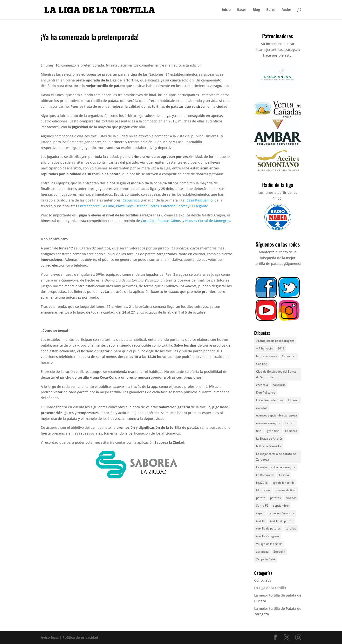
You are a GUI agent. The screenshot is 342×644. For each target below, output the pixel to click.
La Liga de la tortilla (270, 588)
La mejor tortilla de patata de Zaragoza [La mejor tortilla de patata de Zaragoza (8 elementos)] (276, 457)
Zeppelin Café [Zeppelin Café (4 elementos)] (266, 559)
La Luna (108, 206)
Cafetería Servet (174, 206)
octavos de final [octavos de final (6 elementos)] (285, 490)
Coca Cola (149, 221)
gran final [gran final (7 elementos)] (274, 431)
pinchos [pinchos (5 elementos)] (291, 498)
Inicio (226, 10)
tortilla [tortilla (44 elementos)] (261, 521)
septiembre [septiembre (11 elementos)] (281, 506)
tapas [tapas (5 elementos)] (260, 513)
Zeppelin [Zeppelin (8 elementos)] (279, 552)
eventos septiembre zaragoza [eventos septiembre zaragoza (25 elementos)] (277, 415)
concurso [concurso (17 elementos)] (279, 385)
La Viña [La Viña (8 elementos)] (284, 475)
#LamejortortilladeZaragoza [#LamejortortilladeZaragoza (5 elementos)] (275, 341)
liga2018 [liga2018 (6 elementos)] (262, 483)
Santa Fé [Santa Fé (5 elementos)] (262, 506)
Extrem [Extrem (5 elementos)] (290, 423)
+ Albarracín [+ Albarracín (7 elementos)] (264, 348)
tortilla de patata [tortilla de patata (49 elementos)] (282, 521)
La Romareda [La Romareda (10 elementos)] (265, 475)
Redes (287, 10)
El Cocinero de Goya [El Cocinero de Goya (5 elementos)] (270, 400)
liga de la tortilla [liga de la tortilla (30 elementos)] (284, 483)
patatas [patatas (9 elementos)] (275, 498)
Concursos (263, 580)
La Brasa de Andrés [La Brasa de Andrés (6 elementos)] (269, 439)
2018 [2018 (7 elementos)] (281, 348)
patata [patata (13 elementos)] (261, 498)
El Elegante (199, 206)
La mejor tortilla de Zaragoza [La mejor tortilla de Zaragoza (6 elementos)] (276, 467)
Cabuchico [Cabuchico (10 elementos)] (289, 356)
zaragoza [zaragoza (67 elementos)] (262, 552)
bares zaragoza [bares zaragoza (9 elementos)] (267, 356)
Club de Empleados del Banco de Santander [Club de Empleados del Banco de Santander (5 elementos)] (276, 374)
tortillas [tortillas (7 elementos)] (291, 528)
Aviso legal (50, 637)
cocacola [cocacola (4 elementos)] (262, 385)
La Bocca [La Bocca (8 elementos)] (291, 431)
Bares (271, 10)
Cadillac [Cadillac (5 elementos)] (261, 364)
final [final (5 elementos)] (259, 431)
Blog (256, 10)
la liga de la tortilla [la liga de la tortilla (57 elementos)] (269, 446)
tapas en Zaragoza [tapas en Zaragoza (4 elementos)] (281, 513)
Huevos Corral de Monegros (208, 221)
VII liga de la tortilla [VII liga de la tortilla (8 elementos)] (269, 544)
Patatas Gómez (170, 221)
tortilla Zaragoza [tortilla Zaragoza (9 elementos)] (267, 536)
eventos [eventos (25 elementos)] (262, 408)
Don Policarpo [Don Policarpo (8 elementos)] (266, 392)
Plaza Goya (125, 206)
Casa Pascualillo (199, 200)
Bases (242, 10)
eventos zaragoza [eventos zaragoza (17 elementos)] (268, 423)
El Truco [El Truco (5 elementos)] (294, 400)
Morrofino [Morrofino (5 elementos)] (263, 490)
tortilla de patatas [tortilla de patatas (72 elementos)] (268, 528)
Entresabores (89, 206)
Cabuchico (131, 200)
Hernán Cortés (147, 206)
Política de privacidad (80, 637)
